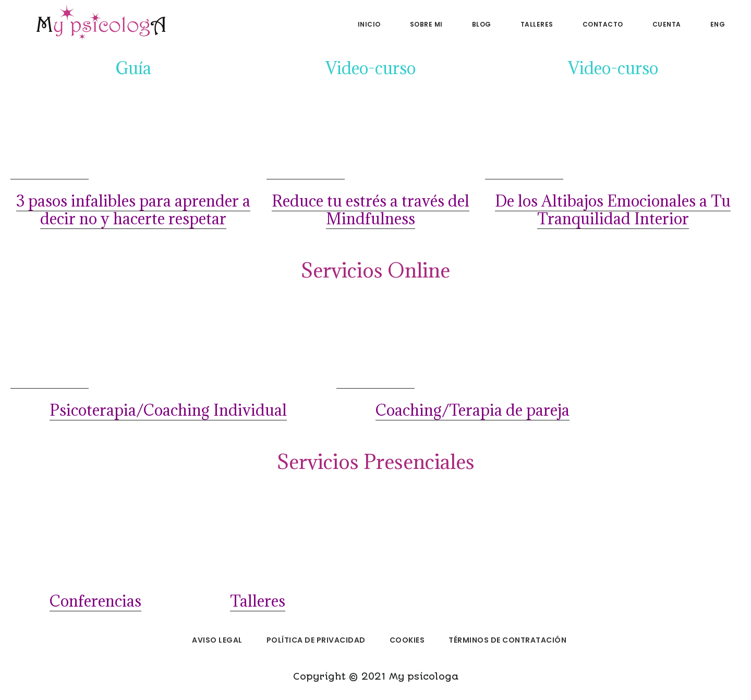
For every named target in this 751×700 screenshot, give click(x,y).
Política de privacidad (316, 640)
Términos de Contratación (507, 640)
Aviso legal (217, 640)
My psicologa (99, 23)
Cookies (407, 640)
